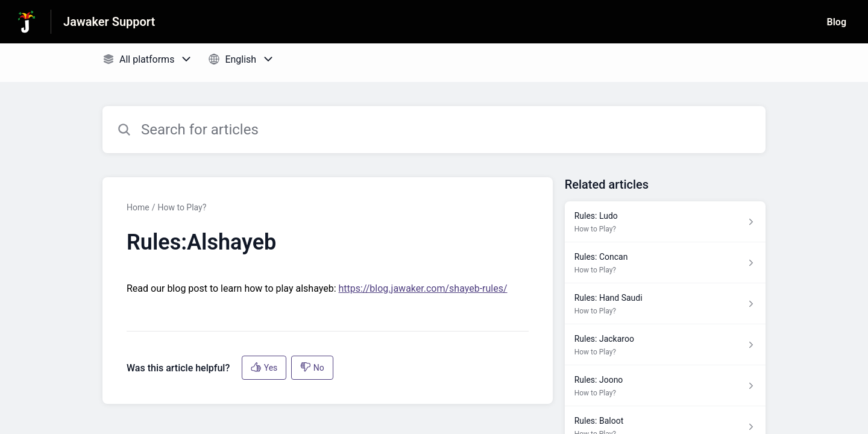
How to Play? (182, 207)
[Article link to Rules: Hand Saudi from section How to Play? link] (665, 304)
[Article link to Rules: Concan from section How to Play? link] (665, 263)
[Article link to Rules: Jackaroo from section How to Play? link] (665, 345)
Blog (837, 22)
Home (138, 207)
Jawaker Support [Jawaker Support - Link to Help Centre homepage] (109, 22)
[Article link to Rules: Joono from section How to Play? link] (665, 386)
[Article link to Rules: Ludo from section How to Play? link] (665, 222)
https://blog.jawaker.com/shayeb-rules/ (423, 288)
